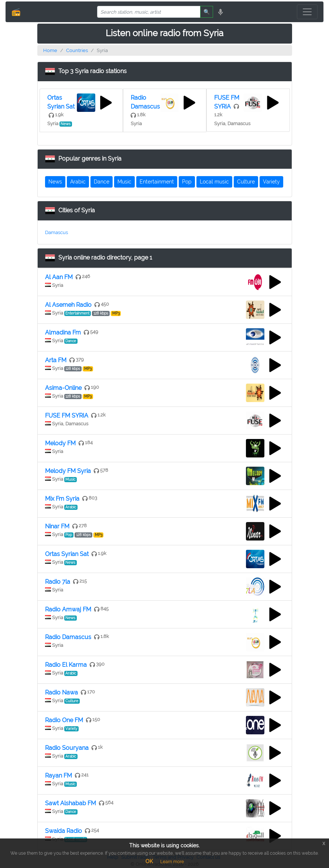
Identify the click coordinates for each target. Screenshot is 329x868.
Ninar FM (57, 526)
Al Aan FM (59, 277)
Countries (77, 50)
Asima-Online (63, 388)
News (55, 182)
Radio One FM (64, 720)
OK (149, 861)
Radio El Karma (66, 665)
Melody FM (60, 443)
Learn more (172, 862)
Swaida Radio (64, 831)
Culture (246, 182)
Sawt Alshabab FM (71, 803)
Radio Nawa (61, 692)
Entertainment (157, 182)
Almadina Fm (63, 332)
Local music (214, 182)
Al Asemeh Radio (68, 305)
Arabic (78, 182)
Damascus (56, 232)
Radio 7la (58, 582)
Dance (102, 182)
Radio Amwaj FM (68, 609)
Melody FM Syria (68, 471)
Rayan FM (59, 776)
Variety (271, 182)
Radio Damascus (68, 637)
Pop (187, 182)
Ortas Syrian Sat (67, 554)
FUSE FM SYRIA (67, 416)
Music (124, 182)
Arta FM (56, 360)
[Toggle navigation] (307, 12)
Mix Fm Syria (62, 499)
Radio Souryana (67, 748)
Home (50, 50)
